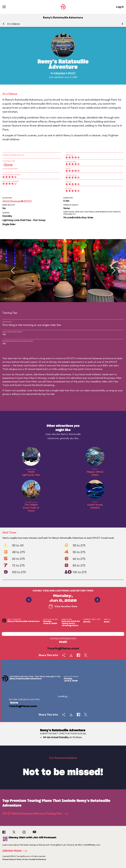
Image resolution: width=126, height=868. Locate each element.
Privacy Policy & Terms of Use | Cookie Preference (24, 859)
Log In (120, 7)
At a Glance (13, 24)
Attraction (59, 73)
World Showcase (12, 201)
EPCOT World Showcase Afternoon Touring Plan (35, 814)
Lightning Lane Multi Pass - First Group (24, 220)
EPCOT (72, 73)
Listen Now (16, 851)
